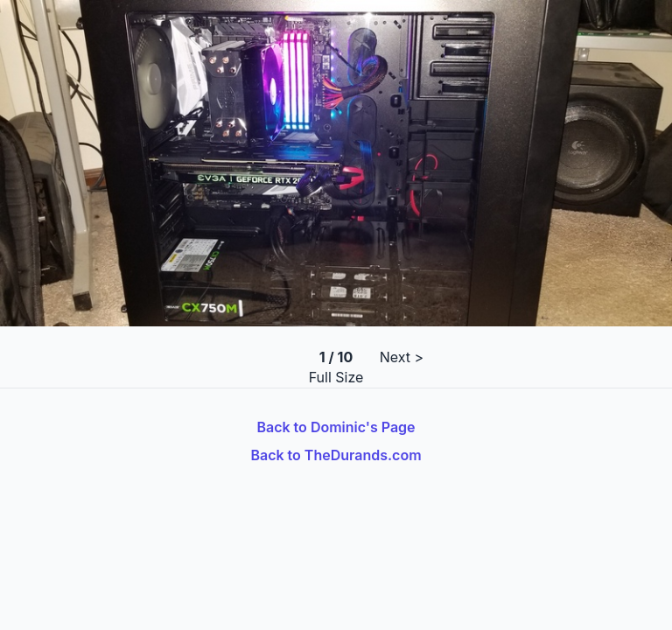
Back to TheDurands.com (336, 455)
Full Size (336, 377)
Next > (402, 357)
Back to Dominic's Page (336, 427)
